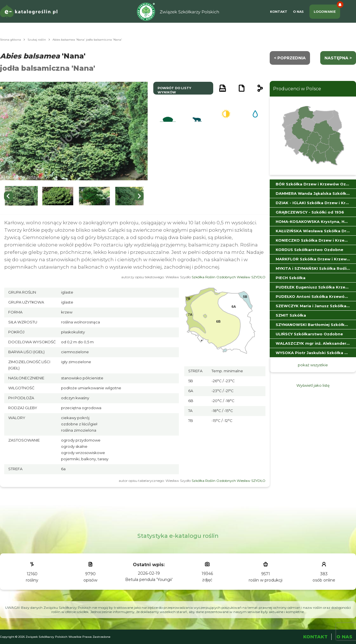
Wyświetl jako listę (313, 385)
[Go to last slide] (9, 196)
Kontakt (279, 12)
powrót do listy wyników (174, 90)
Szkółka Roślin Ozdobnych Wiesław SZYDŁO (229, 277)
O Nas (298, 12)
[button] (21, 196)
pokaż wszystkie (313, 365)
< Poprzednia (290, 58)
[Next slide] (139, 196)
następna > (338, 58)
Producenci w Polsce (297, 89)
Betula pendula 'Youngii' (149, 580)
